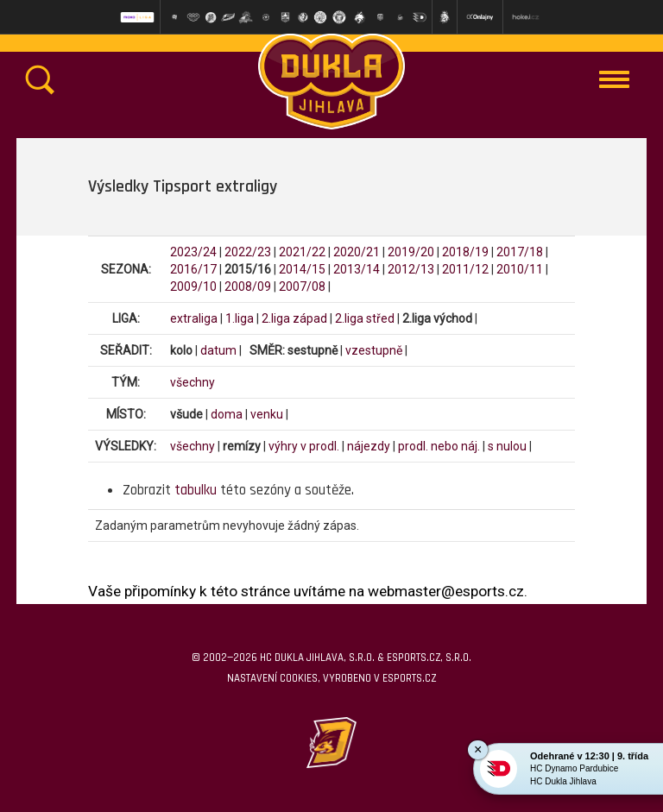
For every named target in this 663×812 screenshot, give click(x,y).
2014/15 (302, 269)
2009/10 (193, 286)
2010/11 (520, 269)
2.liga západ (294, 318)
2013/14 (357, 269)
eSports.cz (409, 678)
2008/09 (248, 286)
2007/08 (302, 286)
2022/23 (248, 252)
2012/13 (411, 269)
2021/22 (302, 252)
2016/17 (193, 269)
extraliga (194, 318)
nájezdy (369, 446)
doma (227, 414)
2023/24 (193, 252)
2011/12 (465, 269)
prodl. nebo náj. (439, 446)
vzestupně (374, 350)
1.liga (240, 318)
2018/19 (465, 252)
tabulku (196, 490)
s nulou (507, 446)
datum (218, 350)
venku (267, 414)
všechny (193, 382)
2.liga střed (365, 318)
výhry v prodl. (304, 446)
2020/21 (357, 252)
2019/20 (411, 252)
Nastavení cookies (272, 678)
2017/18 (520, 252)
